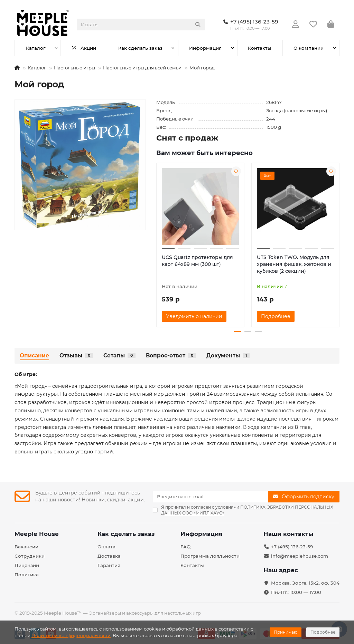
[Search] (141, 25)
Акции (84, 48)
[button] (237, 331)
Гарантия (109, 565)
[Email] (210, 497)
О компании (309, 48)
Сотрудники (30, 556)
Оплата (106, 547)
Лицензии (27, 565)
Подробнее (323, 632)
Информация (205, 48)
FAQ (185, 547)
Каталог (36, 48)
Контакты (260, 48)
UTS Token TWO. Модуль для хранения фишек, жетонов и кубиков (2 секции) (294, 264)
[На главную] (17, 68)
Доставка (109, 556)
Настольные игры (74, 68)
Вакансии (26, 547)
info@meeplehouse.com (300, 556)
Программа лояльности (210, 556)
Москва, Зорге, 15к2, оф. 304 (305, 583)
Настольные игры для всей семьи (142, 68)
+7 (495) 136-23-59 (292, 547)
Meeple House (37, 534)
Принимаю (286, 632)
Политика (27, 575)
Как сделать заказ (140, 48)
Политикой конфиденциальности (71, 635)
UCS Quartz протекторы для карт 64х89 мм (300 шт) (197, 261)
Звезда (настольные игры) (297, 110)
